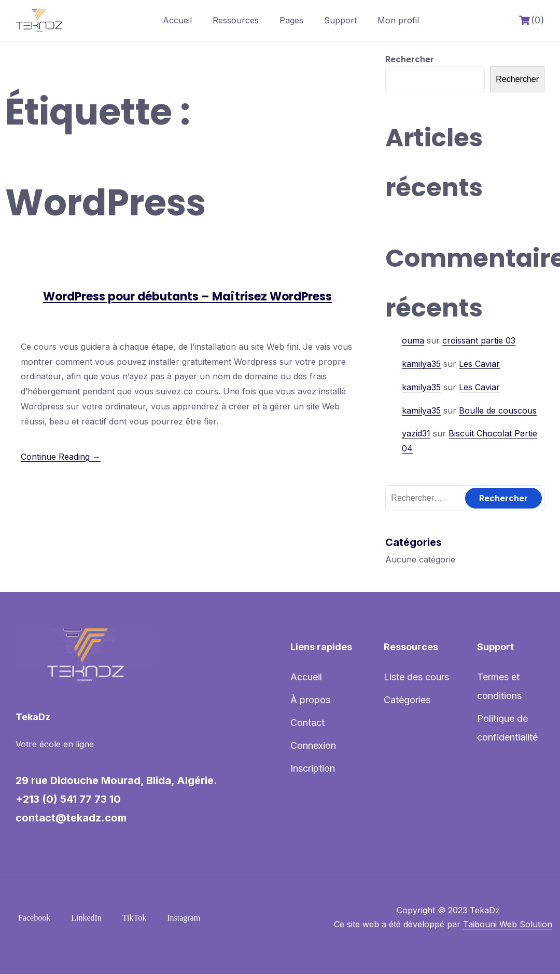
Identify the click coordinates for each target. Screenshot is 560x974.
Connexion (313, 745)
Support (340, 20)
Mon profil (398, 20)
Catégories (407, 700)
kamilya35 (421, 364)
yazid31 (416, 433)
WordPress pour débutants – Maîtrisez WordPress (187, 297)
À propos (310, 700)
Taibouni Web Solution (508, 924)
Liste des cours (416, 677)
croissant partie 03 (479, 340)
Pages (291, 20)
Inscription (313, 768)
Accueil (177, 20)
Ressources (236, 20)
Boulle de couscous (498, 410)
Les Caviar (479, 364)
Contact (307, 723)
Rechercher (410, 59)
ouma (413, 340)
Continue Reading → (61, 457)
